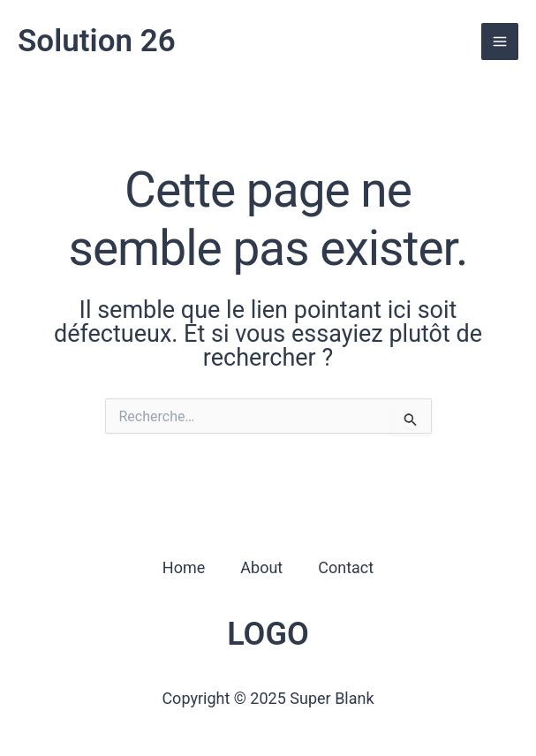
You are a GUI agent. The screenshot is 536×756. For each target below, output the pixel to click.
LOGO (268, 634)
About (261, 567)
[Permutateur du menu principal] (500, 42)
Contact (346, 567)
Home (184, 567)
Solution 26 (97, 41)
